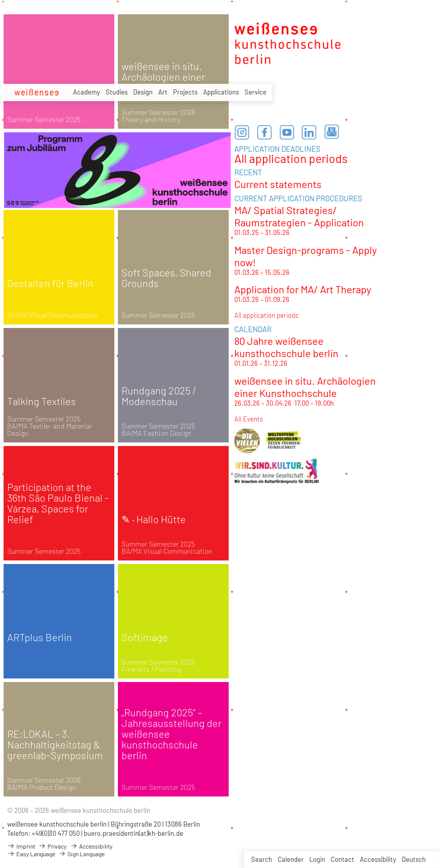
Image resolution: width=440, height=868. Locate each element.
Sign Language (81, 854)
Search (262, 859)
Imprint (21, 846)
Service (255, 92)
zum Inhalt (0, 0)
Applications (221, 92)
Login (317, 859)
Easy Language (31, 854)
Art (163, 92)
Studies (117, 92)
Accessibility (378, 859)
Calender (291, 859)
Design (143, 92)
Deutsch (414, 859)
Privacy (53, 846)
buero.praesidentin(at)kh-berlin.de (133, 833)
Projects (185, 92)
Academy (87, 92)
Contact (343, 859)
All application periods (291, 158)
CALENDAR (253, 329)
